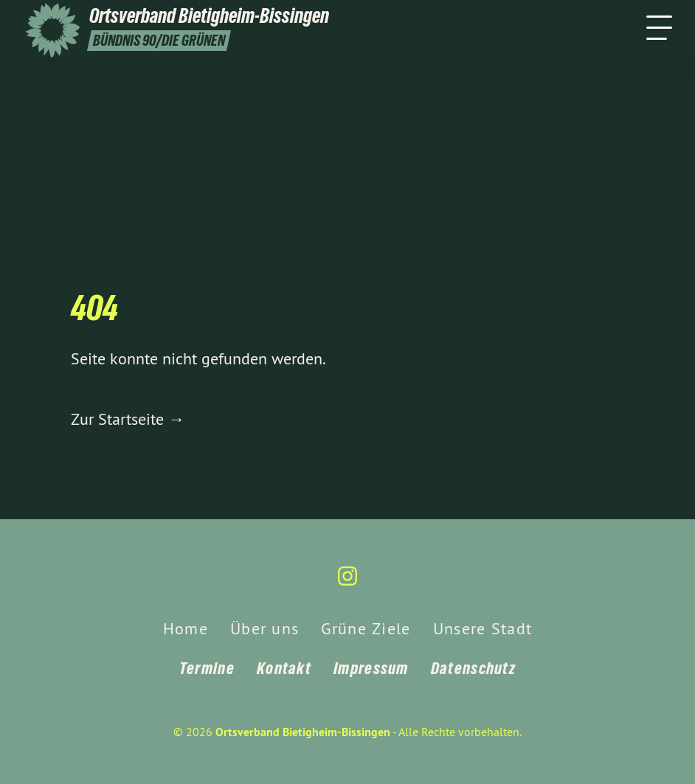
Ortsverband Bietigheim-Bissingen (303, 732)
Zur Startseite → (128, 419)
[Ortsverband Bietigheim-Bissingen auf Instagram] (347, 582)
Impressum (371, 668)
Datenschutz (473, 668)
